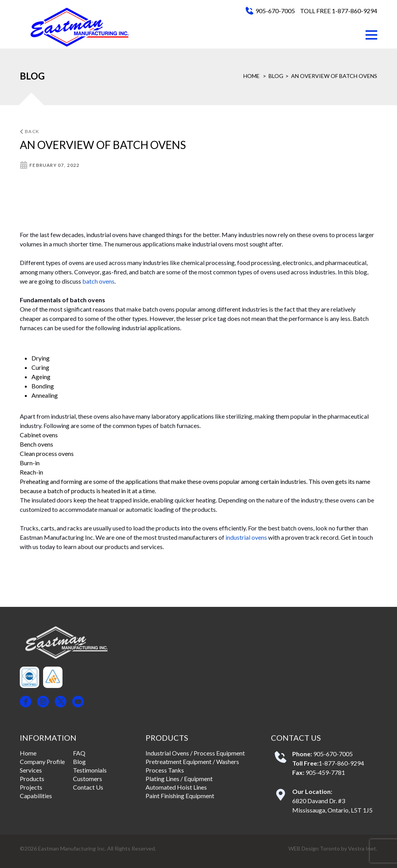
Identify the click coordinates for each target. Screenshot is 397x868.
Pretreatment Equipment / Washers (192, 761)
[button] (371, 35)
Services (31, 770)
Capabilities (36, 796)
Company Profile (42, 761)
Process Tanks (165, 770)
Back (29, 131)
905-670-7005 (275, 11)
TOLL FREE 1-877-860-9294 (339, 11)
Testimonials (90, 770)
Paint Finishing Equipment (180, 796)
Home (251, 76)
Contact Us (88, 787)
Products (32, 779)
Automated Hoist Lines (176, 787)
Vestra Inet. (363, 848)
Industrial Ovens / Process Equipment (195, 753)
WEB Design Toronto (314, 848)
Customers (88, 779)
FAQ (79, 753)
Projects (31, 787)
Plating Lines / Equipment (179, 779)
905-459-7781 (325, 772)
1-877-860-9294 (341, 763)
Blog (276, 76)
